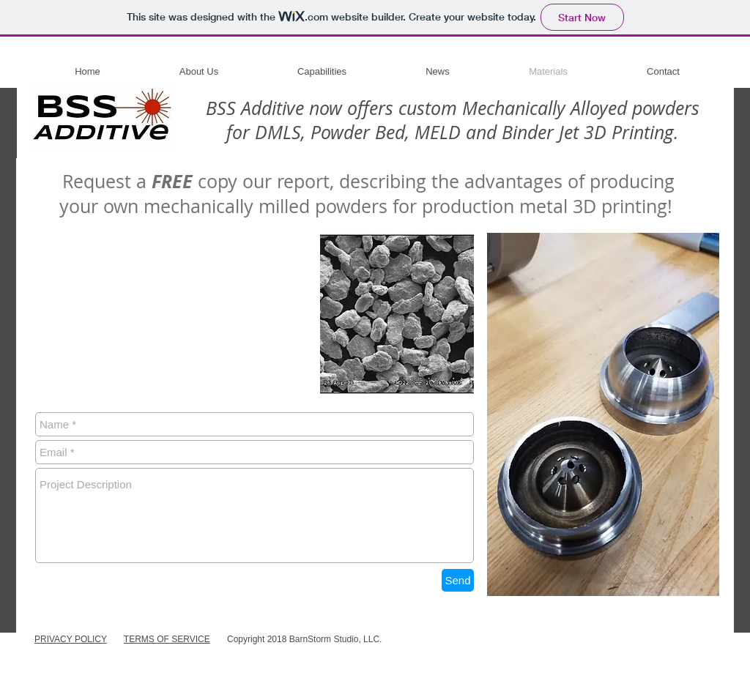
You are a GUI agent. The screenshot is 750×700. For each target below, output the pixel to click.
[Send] (458, 580)
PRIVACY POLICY (71, 639)
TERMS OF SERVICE (167, 639)
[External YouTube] (175, 313)
